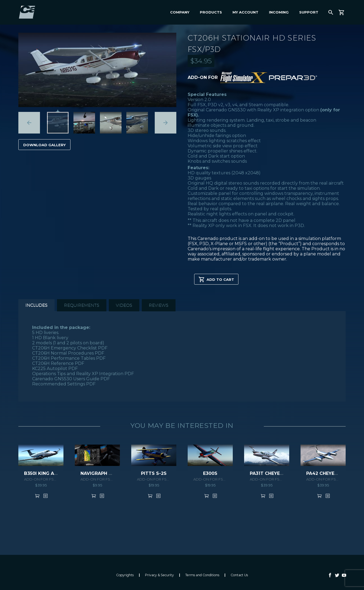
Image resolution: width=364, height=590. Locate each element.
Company (180, 12)
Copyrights (125, 575)
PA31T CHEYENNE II (271, 473)
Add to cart (216, 279)
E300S (210, 473)
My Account (245, 12)
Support (309, 12)
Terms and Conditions (202, 575)
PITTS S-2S (154, 473)
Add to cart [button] (37, 496)
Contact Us (239, 575)
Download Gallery (44, 145)
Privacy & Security (159, 575)
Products (211, 12)
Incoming (279, 12)
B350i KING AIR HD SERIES (54, 473)
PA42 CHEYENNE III (328, 473)
